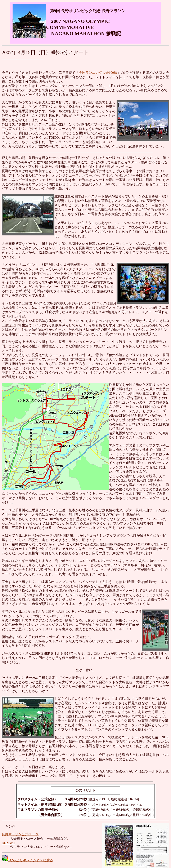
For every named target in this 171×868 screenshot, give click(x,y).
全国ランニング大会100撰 (98, 73)
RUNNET (8, 843)
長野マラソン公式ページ (20, 834)
